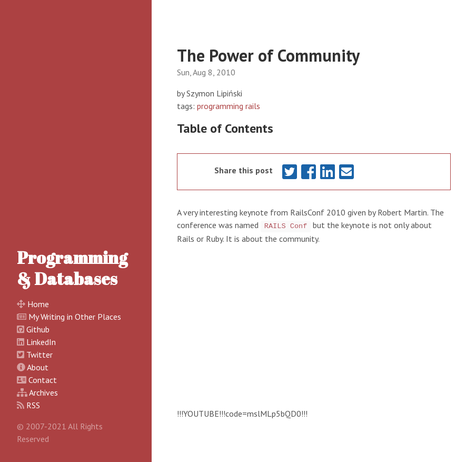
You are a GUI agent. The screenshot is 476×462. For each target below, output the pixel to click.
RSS (33, 405)
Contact (43, 380)
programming (220, 106)
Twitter (39, 355)
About (38, 367)
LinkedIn (41, 342)
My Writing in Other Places (75, 317)
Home (38, 304)
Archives (43, 392)
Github (38, 329)
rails (253, 106)
